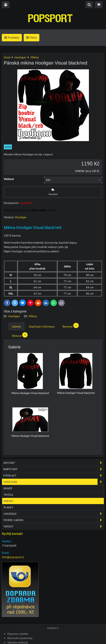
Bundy (8, 488)
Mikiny (33, 316)
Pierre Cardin (54, 520)
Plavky (8, 507)
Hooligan (14, 316)
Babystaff (54, 469)
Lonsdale (54, 514)
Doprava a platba (18, 634)
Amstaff (54, 463)
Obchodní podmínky (20, 638)
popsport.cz (53, 628)
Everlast (54, 475)
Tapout (54, 526)
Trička (8, 495)
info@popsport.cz (13, 557)
